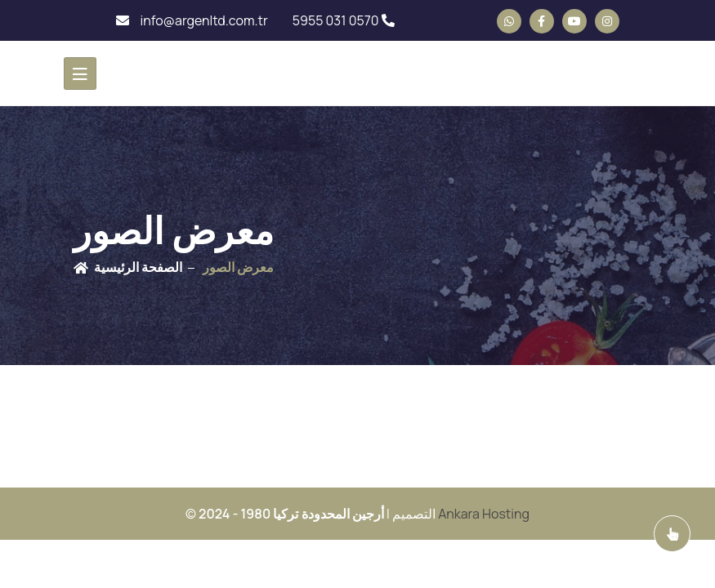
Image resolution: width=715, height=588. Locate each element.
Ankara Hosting (484, 514)
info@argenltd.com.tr (192, 20)
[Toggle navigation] (80, 73)
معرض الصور (238, 267)
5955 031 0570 (344, 20)
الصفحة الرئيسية (138, 267)
